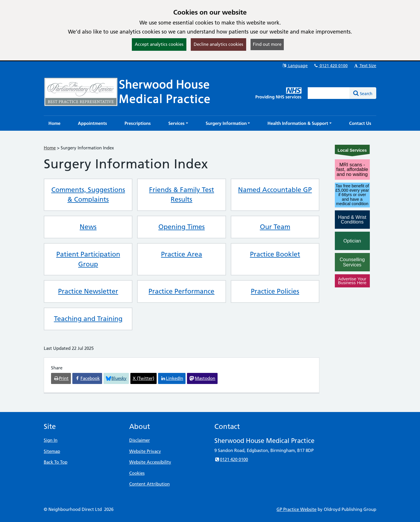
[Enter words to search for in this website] (329, 93)
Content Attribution (149, 484)
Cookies (137, 473)
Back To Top (56, 462)
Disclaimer (140, 440)
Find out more (267, 44)
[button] (178, 123)
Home (50, 148)
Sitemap (52, 451)
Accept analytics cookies (159, 44)
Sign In (51, 440)
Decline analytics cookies (218, 44)
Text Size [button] (365, 66)
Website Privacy (145, 451)
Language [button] (295, 66)
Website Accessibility (150, 462)
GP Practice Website (296, 509)
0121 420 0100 (330, 66)
